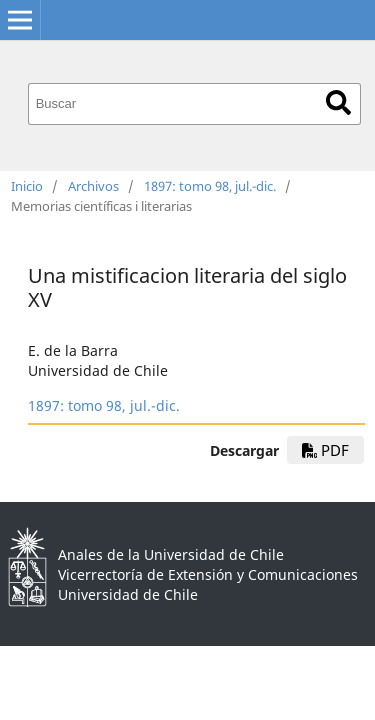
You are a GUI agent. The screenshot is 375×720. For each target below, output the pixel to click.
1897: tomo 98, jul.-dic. (210, 186)
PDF (325, 450)
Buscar (338, 102)
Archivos (93, 186)
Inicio (27, 186)
